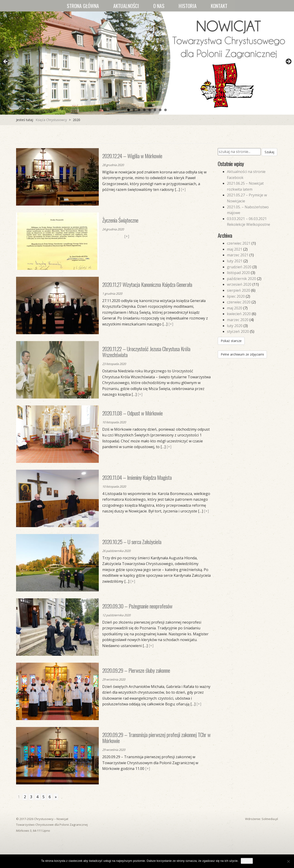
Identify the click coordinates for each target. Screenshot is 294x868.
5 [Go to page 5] (44, 797)
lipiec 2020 (236, 296)
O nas (159, 6)
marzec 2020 (238, 320)
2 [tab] (134, 110)
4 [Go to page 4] (37, 797)
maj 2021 (235, 249)
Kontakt (219, 6)
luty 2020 (235, 326)
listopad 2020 (238, 273)
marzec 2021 (238, 255)
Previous (6, 62)
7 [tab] (160, 110)
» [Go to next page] (56, 797)
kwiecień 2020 (239, 314)
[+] (183, 189)
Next (288, 62)
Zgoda (247, 861)
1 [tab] (129, 110)
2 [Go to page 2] (25, 797)
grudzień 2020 (239, 267)
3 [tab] (139, 110)
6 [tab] (155, 110)
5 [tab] (150, 110)
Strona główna (83, 6)
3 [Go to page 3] (31, 797)
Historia (188, 6)
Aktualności (126, 6)
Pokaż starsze (231, 341)
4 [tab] (144, 110)
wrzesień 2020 (239, 284)
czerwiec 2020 (239, 302)
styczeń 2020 (238, 331)
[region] (147, 63)
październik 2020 (242, 279)
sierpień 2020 (239, 290)
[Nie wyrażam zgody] (288, 861)
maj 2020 (235, 308)
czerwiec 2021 (239, 243)
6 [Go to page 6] (50, 797)
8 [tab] (165, 110)
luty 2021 (235, 261)
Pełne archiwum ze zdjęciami (242, 354)
